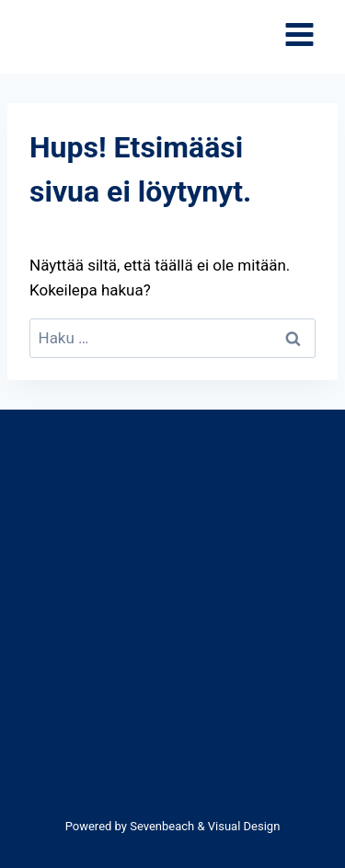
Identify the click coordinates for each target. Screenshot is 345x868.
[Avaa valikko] (299, 37)
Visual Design (244, 826)
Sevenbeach (162, 826)
